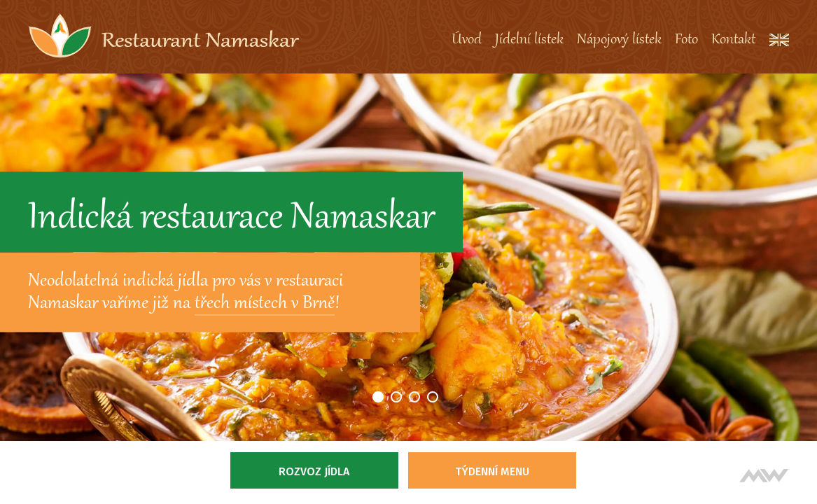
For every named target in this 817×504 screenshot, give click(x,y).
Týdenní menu (492, 471)
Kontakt (733, 40)
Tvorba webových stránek (764, 476)
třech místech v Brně (265, 304)
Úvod (467, 40)
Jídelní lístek (529, 40)
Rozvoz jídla (314, 471)
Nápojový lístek (619, 40)
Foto (686, 40)
